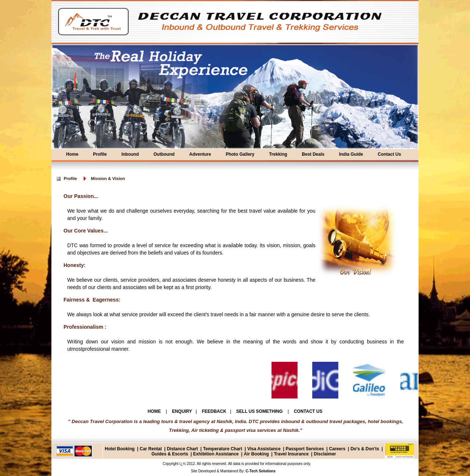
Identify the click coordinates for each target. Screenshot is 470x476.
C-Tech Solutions (260, 471)
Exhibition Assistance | (217, 454)
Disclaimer (325, 454)
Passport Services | (307, 449)
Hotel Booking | (121, 449)
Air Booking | (258, 454)
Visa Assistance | (266, 449)
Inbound (130, 154)
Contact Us (389, 154)
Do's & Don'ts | (367, 449)
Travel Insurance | (293, 454)
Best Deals (313, 154)
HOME (155, 411)
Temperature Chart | (225, 449)
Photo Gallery (240, 154)
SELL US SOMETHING (260, 411)
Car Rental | (152, 449)
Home (72, 154)
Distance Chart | (184, 449)
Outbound (164, 154)
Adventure (200, 154)
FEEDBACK (214, 411)
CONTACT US (308, 411)
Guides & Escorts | (171, 454)
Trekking (278, 154)
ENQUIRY (182, 411)
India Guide (351, 154)
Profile (100, 154)
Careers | (339, 449)
